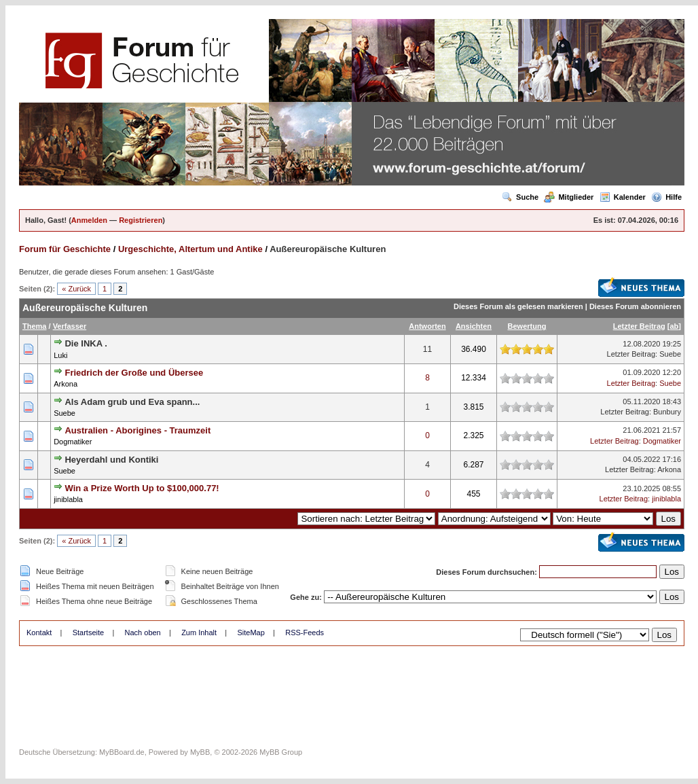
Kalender (623, 197)
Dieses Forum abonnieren (635, 306)
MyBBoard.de (122, 752)
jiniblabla (68, 499)
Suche (520, 197)
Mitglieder (569, 197)
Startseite (88, 632)
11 (427, 349)
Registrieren (141, 220)
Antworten (427, 326)
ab (674, 326)
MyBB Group (281, 752)
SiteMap (251, 632)
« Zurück (76, 289)
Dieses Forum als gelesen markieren (518, 306)
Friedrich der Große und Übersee (134, 373)
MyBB (200, 752)
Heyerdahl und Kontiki (111, 460)
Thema (34, 326)
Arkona (66, 384)
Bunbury (667, 412)
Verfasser (70, 326)
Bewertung (527, 326)
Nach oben (143, 632)
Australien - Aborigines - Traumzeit (137, 430)
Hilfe (666, 197)
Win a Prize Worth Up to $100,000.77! (142, 488)
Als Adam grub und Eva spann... (132, 402)
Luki (60, 355)
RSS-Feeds (305, 632)
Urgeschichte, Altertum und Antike (190, 249)
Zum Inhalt (199, 632)
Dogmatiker (73, 442)
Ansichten (474, 326)
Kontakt (39, 632)
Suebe (670, 354)
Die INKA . (86, 343)
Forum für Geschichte (65, 249)
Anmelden (89, 220)
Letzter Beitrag (639, 326)
